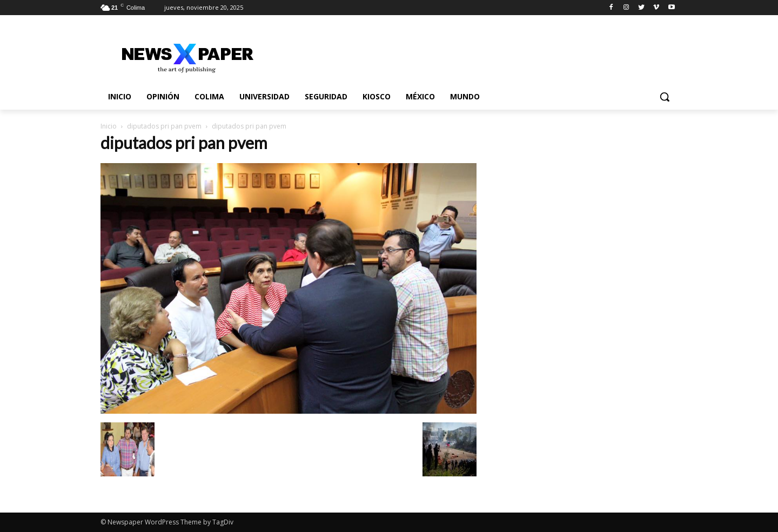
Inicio (109, 126)
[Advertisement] (590, 205)
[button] (665, 97)
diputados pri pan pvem (164, 126)
